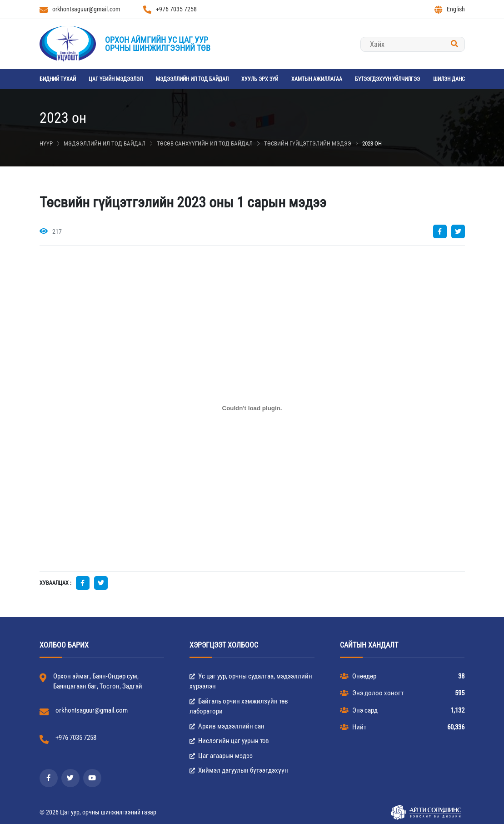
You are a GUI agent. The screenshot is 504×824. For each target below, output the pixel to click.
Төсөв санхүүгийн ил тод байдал (205, 143)
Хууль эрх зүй (260, 79)
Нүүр (46, 143)
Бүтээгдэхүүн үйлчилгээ (387, 79)
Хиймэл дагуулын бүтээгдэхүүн (239, 770)
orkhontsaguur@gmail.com (80, 10)
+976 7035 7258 (170, 10)
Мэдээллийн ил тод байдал (192, 79)
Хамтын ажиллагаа (317, 79)
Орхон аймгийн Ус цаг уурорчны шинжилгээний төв (158, 44)
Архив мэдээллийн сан (227, 726)
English (450, 10)
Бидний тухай (58, 79)
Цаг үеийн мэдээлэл (116, 79)
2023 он (372, 143)
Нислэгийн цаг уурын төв (229, 741)
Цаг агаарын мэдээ (221, 756)
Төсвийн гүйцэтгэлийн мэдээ (308, 143)
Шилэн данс (449, 79)
